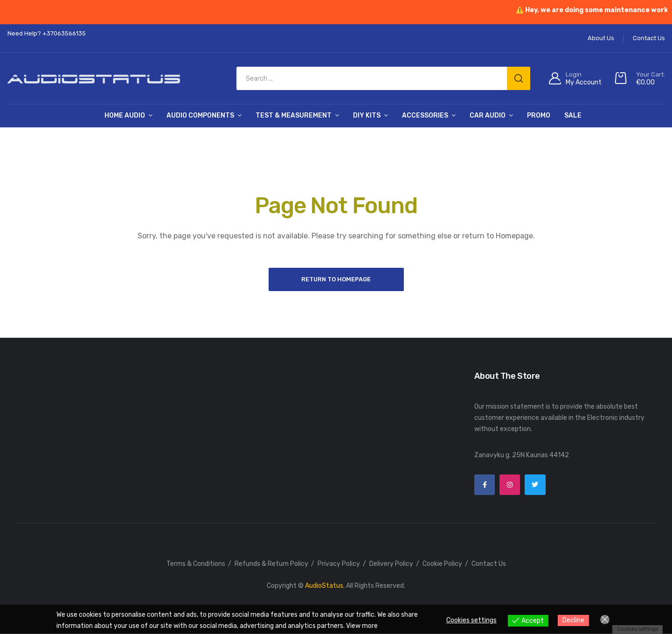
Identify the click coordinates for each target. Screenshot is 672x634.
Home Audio (125, 115)
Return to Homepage (336, 279)
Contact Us (489, 564)
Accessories (425, 115)
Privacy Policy (339, 564)
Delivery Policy (391, 564)
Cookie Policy (442, 564)
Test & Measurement (294, 115)
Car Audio (488, 115)
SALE (573, 115)
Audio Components (200, 115)
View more (362, 626)
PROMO (539, 115)
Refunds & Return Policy (271, 564)
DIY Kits (367, 115)
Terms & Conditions (196, 564)
